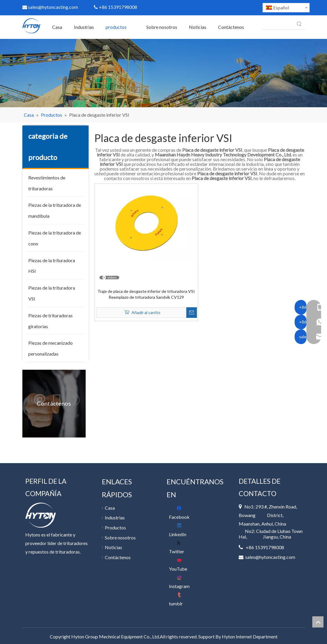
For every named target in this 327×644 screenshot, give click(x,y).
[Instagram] (181, 582)
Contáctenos (118, 557)
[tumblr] (181, 599)
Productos (115, 527)
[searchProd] (278, 24)
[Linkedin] (181, 530)
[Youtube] (181, 565)
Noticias (113, 547)
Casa (110, 508)
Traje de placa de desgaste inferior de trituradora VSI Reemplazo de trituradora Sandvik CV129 (146, 294)
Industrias (115, 517)
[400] (163, 73)
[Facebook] (181, 513)
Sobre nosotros (120, 538)
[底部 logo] (40, 515)
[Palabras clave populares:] (299, 24)
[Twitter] (181, 547)
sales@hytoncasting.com (50, 7)
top (318, 622)
